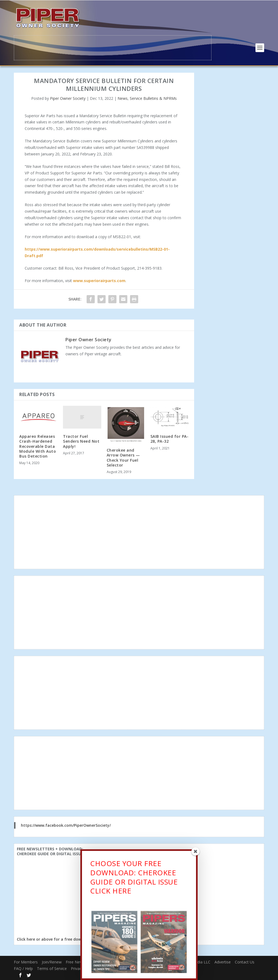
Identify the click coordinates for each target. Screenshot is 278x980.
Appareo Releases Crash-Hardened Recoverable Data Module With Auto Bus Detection (38, 446)
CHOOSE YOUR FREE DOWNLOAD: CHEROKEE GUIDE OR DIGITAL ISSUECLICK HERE (134, 878)
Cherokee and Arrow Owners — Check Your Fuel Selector (123, 457)
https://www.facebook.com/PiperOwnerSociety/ (66, 825)
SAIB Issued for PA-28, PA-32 (170, 438)
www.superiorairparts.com (99, 280)
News (123, 98)
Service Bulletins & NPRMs (153, 98)
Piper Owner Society (68, 98)
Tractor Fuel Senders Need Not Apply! (81, 441)
